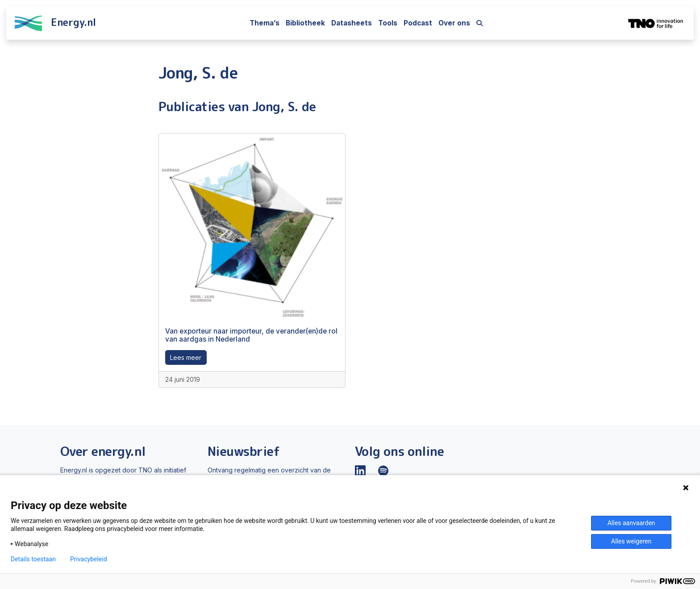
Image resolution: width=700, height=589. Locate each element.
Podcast (418, 23)
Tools (388, 23)
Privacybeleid (89, 559)
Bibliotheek (305, 23)
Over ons (454, 23)
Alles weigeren (631, 541)
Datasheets (352, 23)
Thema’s (265, 23)
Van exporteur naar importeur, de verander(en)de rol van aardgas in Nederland (251, 335)
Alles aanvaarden (631, 523)
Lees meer (186, 357)
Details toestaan (33, 559)
